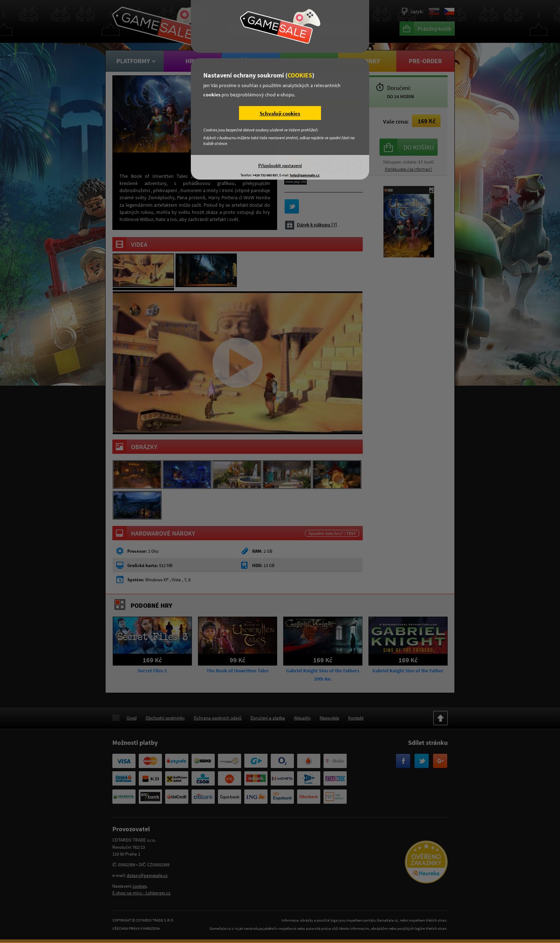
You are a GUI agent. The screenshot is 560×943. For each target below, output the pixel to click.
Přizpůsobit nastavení (280, 165)
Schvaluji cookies (280, 113)
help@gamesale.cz (305, 175)
